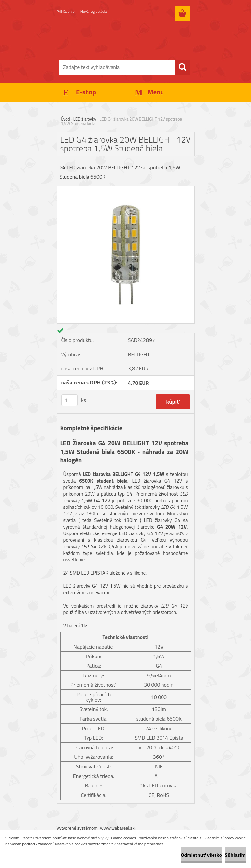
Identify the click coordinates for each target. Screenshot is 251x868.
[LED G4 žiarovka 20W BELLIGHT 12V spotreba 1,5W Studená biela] (126, 188)
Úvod (65, 119)
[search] (182, 67)
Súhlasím (235, 855)
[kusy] (69, 400)
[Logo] (122, 38)
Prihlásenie (66, 11)
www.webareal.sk (117, 828)
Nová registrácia (94, 11)
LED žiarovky (85, 119)
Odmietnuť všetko (201, 855)
